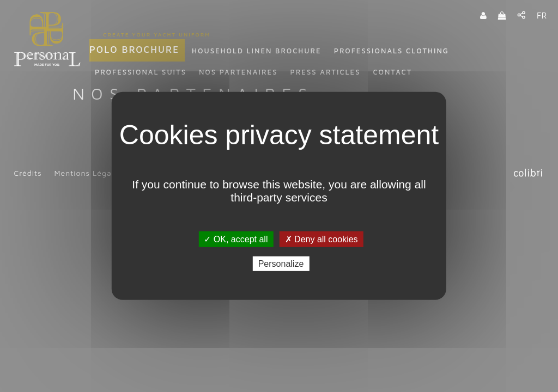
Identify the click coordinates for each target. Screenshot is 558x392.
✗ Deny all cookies (322, 239)
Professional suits (141, 72)
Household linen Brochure (257, 51)
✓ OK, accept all (236, 239)
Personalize (281, 264)
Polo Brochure (134, 50)
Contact (392, 72)
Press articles (325, 72)
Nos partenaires (238, 72)
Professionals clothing (392, 51)
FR (542, 16)
